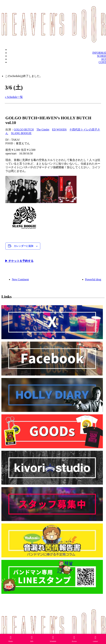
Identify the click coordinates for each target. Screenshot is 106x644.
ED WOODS (59, 130)
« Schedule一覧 (14, 97)
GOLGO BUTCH (24, 130)
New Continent (20, 279)
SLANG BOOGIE (21, 133)
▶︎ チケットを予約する (19, 261)
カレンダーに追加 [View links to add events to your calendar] (24, 246)
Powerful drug (93, 279)
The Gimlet (43, 130)
